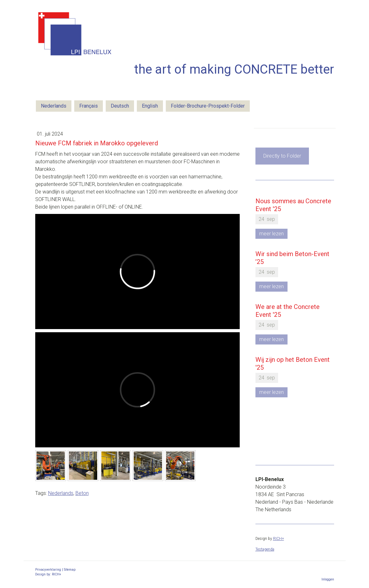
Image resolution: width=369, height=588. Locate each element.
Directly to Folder (282, 156)
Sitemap (70, 570)
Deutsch (120, 106)
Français (89, 106)
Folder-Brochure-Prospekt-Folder (208, 106)
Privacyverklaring (48, 570)
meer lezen (271, 234)
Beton (82, 493)
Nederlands (54, 106)
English (150, 106)
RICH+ (279, 539)
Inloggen (328, 579)
